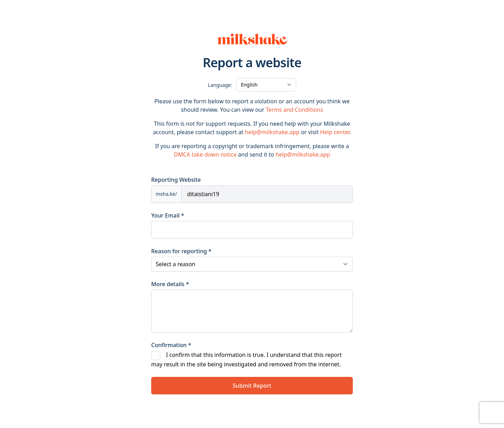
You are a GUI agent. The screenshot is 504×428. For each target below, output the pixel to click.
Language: (220, 85)
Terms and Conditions (294, 110)
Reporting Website (176, 180)
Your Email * (168, 215)
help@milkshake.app (272, 132)
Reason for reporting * (181, 251)
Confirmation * (171, 345)
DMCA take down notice (205, 154)
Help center (335, 132)
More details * (170, 284)
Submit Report (252, 386)
